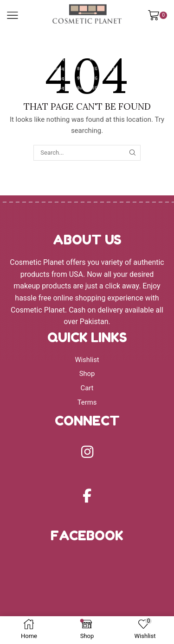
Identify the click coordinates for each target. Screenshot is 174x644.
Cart (87, 388)
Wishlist (87, 360)
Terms (87, 402)
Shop (87, 374)
